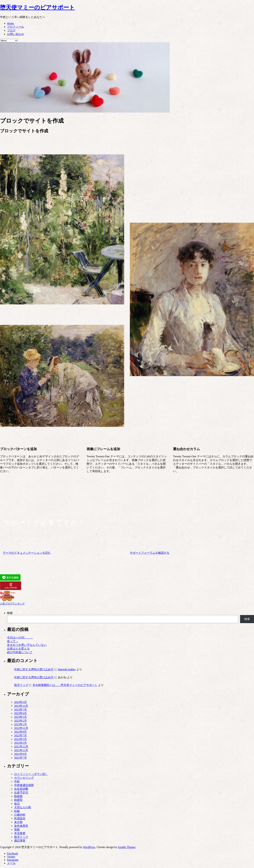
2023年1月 (20, 724)
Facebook (13, 853)
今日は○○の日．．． (20, 637)
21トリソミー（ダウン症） (31, 774)
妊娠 (17, 811)
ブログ (11, 30)
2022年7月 (20, 735)
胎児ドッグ (21, 685)
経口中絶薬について (20, 652)
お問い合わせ (16, 34)
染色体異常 (21, 826)
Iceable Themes (127, 847)
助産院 (18, 800)
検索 (10, 613)
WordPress (89, 847)
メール (11, 863)
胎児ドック (21, 837)
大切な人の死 (23, 807)
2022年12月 (21, 728)
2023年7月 (20, 710)
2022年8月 (20, 732)
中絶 (17, 781)
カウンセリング (24, 778)
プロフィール (16, 27)
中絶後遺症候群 (24, 785)
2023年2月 (20, 721)
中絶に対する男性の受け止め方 (34, 669)
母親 (17, 830)
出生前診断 (21, 789)
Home (10, 23)
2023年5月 (20, 717)
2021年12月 (21, 747)
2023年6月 (20, 713)
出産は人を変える (18, 649)
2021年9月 (20, 754)
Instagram (13, 860)
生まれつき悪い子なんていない (27, 645)
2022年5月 (20, 739)
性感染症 (20, 818)
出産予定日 (21, 793)
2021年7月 (20, 758)
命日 (17, 804)
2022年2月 (20, 743)
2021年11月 (21, 750)
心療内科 (20, 815)
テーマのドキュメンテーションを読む (27, 553)
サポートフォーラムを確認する (150, 553)
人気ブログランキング (12, 604)
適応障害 (20, 841)
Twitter (11, 857)
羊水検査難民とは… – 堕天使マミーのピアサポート (65, 685)
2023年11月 (21, 706)
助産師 (18, 796)
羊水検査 (20, 833)
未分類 (18, 822)
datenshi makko (67, 669)
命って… (13, 641)
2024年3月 (20, 702)
